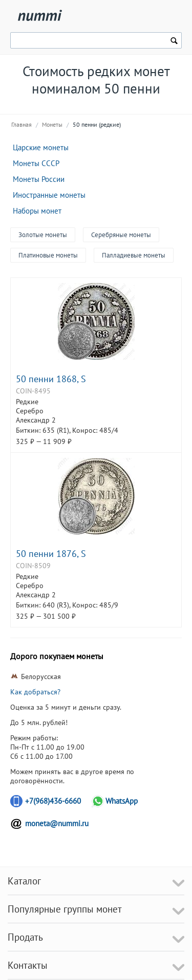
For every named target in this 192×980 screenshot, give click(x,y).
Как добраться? (35, 692)
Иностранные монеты (49, 195)
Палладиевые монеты (134, 255)
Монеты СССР (36, 163)
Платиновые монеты (48, 255)
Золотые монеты (43, 235)
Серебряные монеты (121, 235)
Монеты (52, 124)
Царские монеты (41, 147)
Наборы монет (37, 211)
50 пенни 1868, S (51, 379)
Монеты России (39, 179)
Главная (22, 124)
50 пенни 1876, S (51, 553)
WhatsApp (122, 801)
